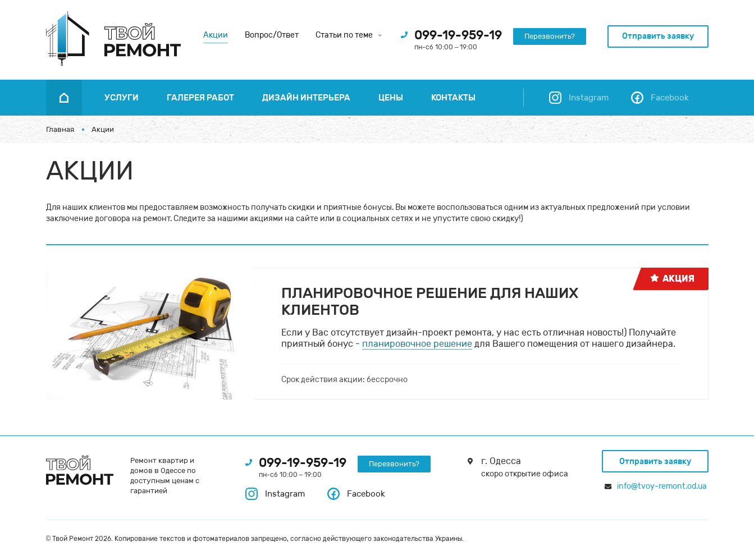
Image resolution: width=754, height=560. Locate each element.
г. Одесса (501, 461)
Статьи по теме (348, 35)
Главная (60, 129)
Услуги (122, 98)
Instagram (275, 494)
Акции (216, 35)
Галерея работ (200, 98)
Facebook (356, 494)
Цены (391, 98)
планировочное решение (417, 344)
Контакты (453, 98)
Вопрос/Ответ (272, 35)
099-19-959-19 (458, 35)
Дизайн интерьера (306, 98)
